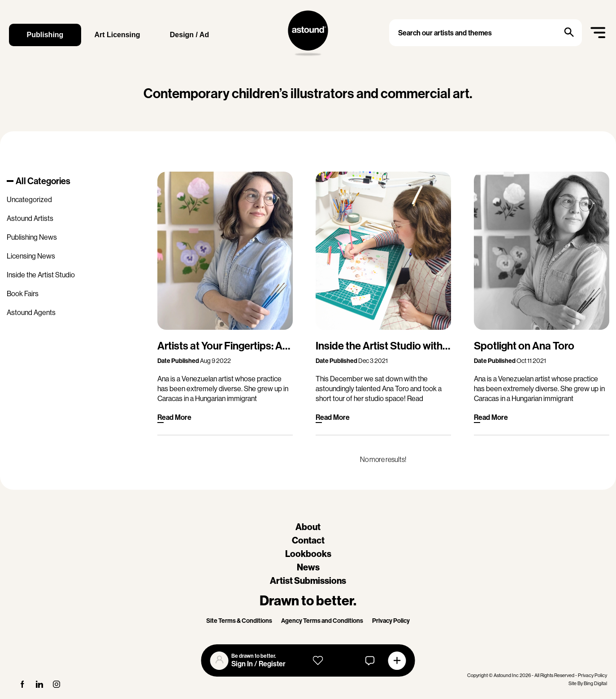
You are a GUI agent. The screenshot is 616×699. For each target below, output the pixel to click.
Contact (308, 540)
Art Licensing (117, 35)
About (308, 527)
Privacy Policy (391, 621)
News (308, 567)
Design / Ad (189, 35)
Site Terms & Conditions (239, 621)
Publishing (45, 35)
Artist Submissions (308, 581)
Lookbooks (308, 554)
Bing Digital (595, 684)
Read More (174, 417)
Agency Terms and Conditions (322, 621)
